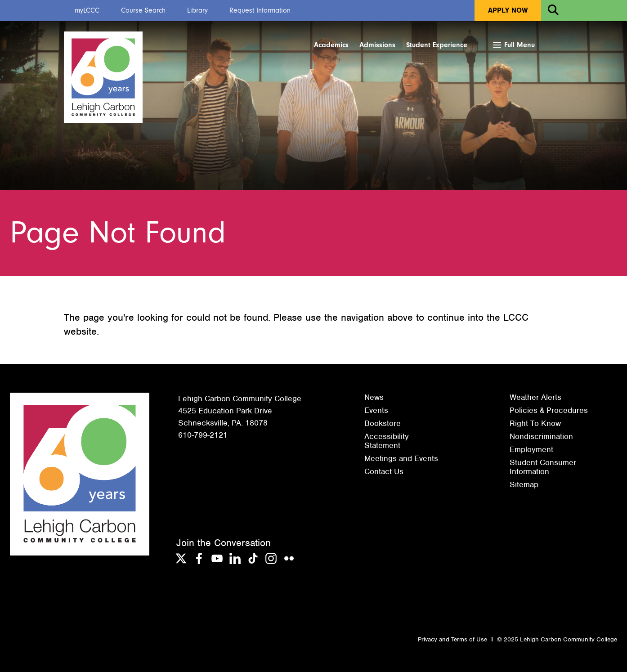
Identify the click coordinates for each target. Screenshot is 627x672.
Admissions (377, 45)
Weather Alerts (535, 397)
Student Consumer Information (543, 467)
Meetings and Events (401, 458)
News (374, 397)
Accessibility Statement (387, 441)
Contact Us (384, 471)
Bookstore (383, 423)
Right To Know (535, 423)
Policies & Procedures (549, 410)
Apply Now (508, 10)
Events (376, 410)
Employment (531, 449)
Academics (331, 45)
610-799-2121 (203, 435)
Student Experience (437, 45)
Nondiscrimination (541, 436)
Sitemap (524, 484)
